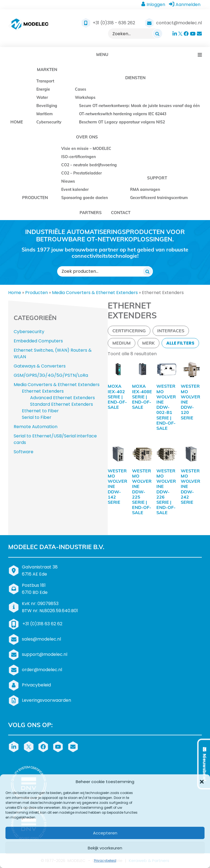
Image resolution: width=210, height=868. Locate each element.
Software (24, 452)
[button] (202, 782)
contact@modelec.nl (179, 23)
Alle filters (180, 343)
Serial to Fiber (37, 417)
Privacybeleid (105, 860)
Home (15, 293)
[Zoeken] (157, 34)
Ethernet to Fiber (40, 411)
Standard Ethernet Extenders (62, 404)
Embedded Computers (38, 341)
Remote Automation (36, 427)
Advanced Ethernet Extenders (62, 398)
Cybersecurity (29, 332)
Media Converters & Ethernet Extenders (95, 293)
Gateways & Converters (40, 366)
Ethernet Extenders (43, 391)
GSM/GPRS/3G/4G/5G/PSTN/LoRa (51, 375)
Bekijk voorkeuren (105, 848)
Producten (37, 293)
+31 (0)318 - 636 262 (114, 23)
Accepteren (105, 833)
